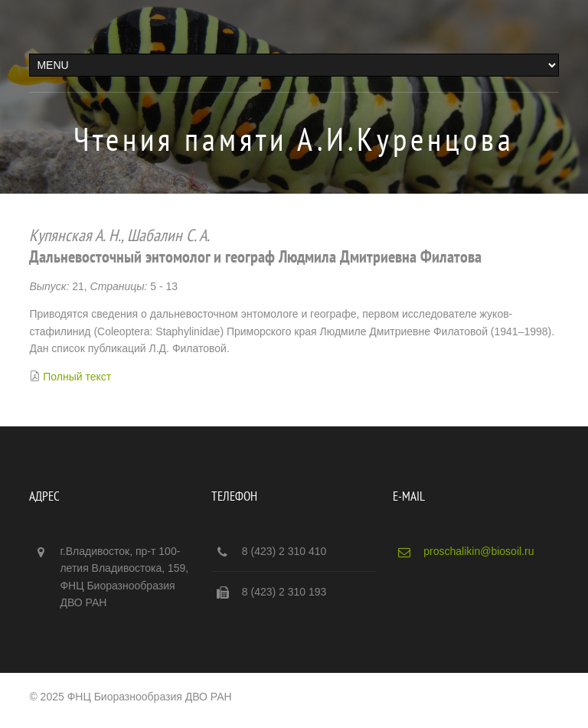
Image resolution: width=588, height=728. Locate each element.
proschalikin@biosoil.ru (479, 551)
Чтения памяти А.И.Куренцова (294, 139)
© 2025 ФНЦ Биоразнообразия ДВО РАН (130, 697)
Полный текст (77, 377)
